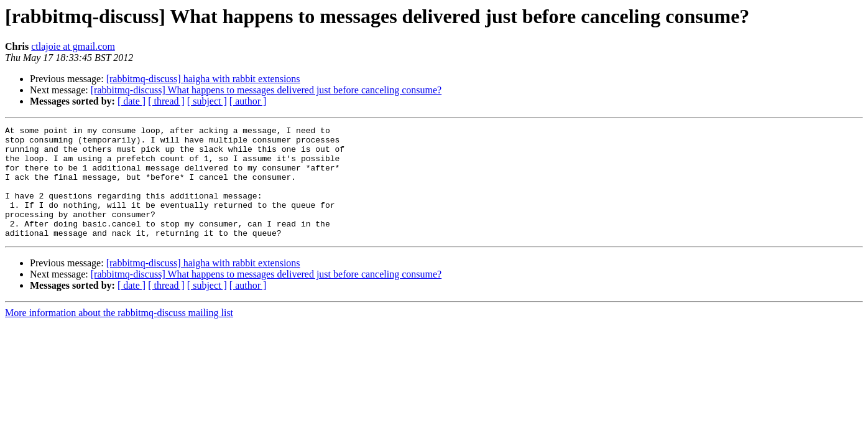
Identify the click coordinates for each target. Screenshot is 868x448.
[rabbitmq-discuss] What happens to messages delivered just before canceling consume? (266, 90)
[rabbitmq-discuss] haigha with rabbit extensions (203, 79)
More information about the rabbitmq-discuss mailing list (119, 335)
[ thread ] (166, 101)
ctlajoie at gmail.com (73, 46)
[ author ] (248, 101)
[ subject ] (207, 101)
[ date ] (132, 101)
